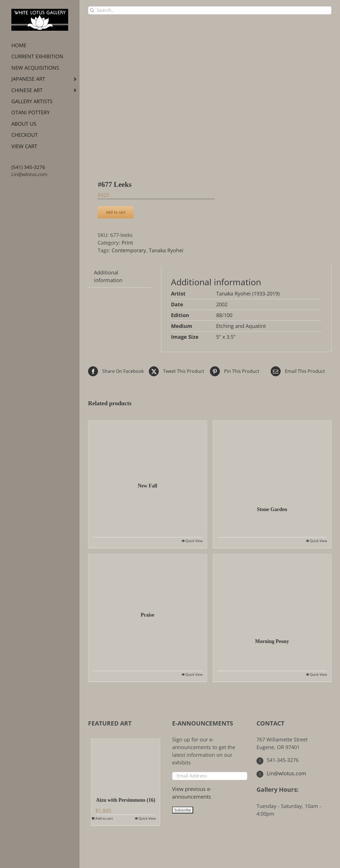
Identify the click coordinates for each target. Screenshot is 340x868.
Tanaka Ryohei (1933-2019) (248, 294)
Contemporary (129, 250)
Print (127, 243)
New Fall (147, 486)
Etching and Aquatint (241, 326)
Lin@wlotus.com (29, 174)
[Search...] (210, 10)
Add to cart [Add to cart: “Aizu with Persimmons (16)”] (104, 818)
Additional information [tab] (108, 276)
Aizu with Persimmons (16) (126, 800)
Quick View (194, 541)
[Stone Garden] (272, 460)
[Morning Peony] (272, 593)
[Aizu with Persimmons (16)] (126, 765)
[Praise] (148, 580)
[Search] (92, 10)
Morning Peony (272, 641)
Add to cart (116, 212)
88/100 (224, 315)
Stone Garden (272, 509)
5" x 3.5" (226, 337)
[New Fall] (148, 449)
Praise (147, 615)
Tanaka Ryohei (166, 250)
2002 (222, 304)
